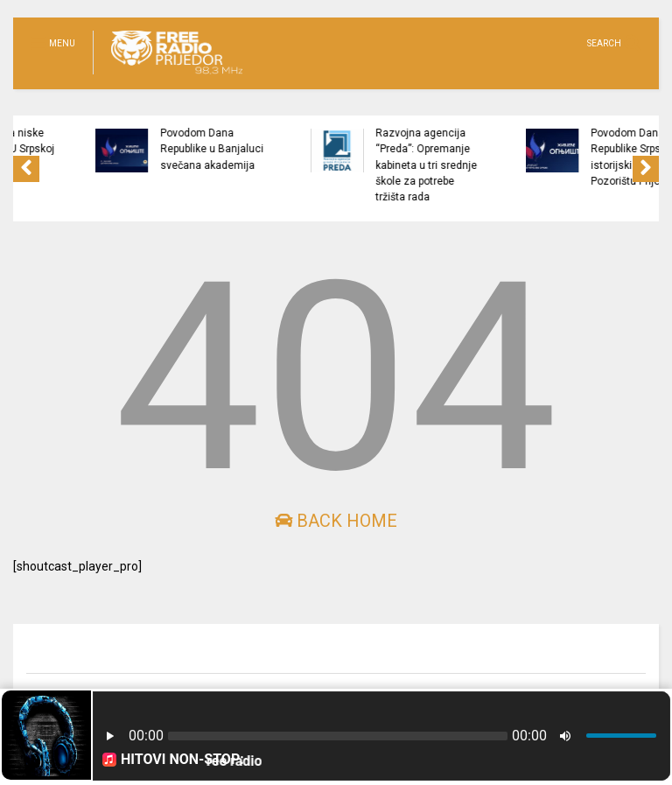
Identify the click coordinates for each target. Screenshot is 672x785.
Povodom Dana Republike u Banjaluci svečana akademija (244, 149)
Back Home (336, 521)
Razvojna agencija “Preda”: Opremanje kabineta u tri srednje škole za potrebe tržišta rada (458, 165)
